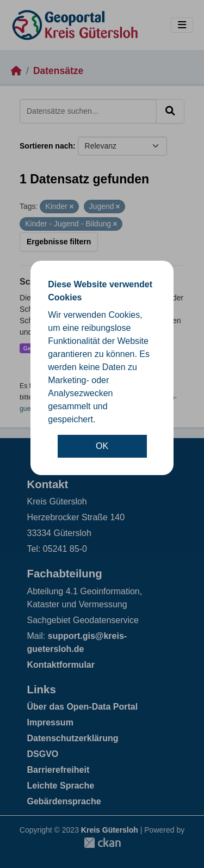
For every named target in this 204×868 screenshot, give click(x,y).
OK (102, 446)
